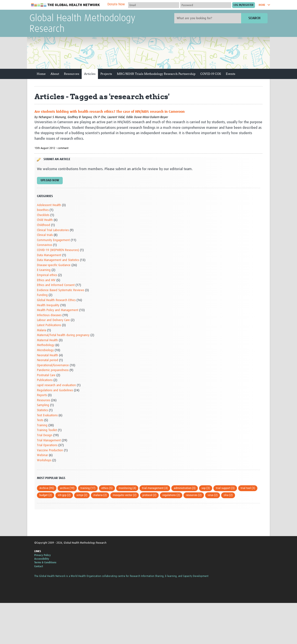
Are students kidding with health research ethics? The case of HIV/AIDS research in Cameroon (110, 112)
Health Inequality (48, 305)
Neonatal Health (48, 355)
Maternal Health (47, 340)
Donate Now (116, 4)
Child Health (45, 220)
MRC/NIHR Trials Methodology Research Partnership (156, 74)
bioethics (43, 210)
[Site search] (208, 18)
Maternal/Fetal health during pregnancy (63, 335)
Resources (72, 74)
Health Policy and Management (58, 310)
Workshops (44, 460)
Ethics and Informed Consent (56, 285)
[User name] (154, 5)
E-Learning (44, 270)
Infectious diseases (49, 315)
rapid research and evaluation (56, 385)
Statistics (42, 410)
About (55, 74)
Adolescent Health (49, 205)
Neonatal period (48, 360)
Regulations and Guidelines (55, 390)
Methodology (46, 345)
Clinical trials (45, 235)
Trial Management (49, 440)
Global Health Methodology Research (82, 24)
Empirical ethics (47, 275)
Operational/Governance (53, 365)
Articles (90, 74)
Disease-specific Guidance (54, 265)
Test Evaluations (47, 415)
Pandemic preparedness (53, 370)
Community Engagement (53, 240)
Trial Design (45, 435)
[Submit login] (244, 5)
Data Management (49, 255)
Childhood (44, 225)
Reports (42, 395)
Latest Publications (49, 325)
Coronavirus (44, 245)
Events (231, 74)
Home (41, 74)
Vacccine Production (50, 450)
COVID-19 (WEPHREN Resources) (58, 250)
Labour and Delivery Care (53, 320)
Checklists (43, 215)
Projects (106, 74)
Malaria (42, 330)
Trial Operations (47, 445)
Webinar (42, 455)
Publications (45, 380)
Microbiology (45, 350)
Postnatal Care (46, 375)
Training (42, 425)
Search (254, 18)
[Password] (206, 5)
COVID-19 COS (211, 74)
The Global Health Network (66, 5)
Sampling (43, 405)
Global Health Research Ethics (56, 300)
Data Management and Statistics (58, 260)
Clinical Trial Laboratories (53, 230)
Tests (40, 420)
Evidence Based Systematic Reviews (61, 290)
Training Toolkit (47, 430)
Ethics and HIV (46, 280)
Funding (42, 295)
